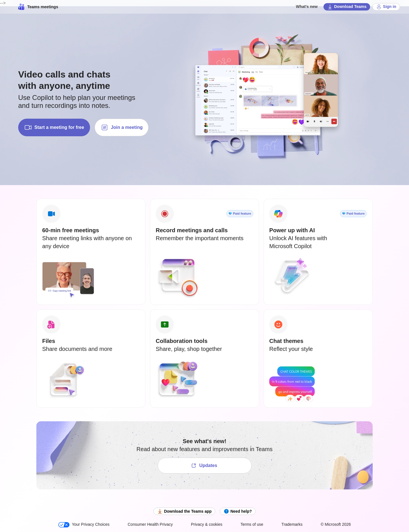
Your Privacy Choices (84, 525)
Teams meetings (38, 7)
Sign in (386, 7)
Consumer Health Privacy (150, 524)
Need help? (238, 511)
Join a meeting (122, 127)
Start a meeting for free (54, 127)
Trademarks (292, 524)
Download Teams (347, 7)
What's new (307, 7)
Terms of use (252, 524)
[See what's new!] (205, 466)
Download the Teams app (184, 511)
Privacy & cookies (206, 524)
